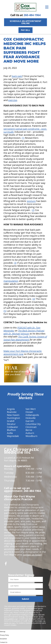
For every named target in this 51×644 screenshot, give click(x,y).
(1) (23, 138)
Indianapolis (32, 415)
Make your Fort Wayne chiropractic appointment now (23, 352)
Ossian (29, 412)
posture (31, 201)
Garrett (30, 421)
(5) (5, 311)
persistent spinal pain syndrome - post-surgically (25, 130)
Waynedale (13, 436)
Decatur (11, 424)
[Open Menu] (47, 7)
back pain (17, 76)
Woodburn (31, 436)
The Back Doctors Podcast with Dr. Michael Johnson (24, 332)
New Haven (13, 415)
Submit (25, 599)
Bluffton (11, 430)
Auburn (30, 433)
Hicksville (31, 418)
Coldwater (13, 427)
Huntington (13, 418)
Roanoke (12, 412)
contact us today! (32, 555)
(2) (33, 210)
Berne (29, 430)
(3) (15, 263)
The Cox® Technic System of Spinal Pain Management (25, 338)
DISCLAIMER (9, 619)
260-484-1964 (32, 15)
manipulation (11, 281)
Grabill (11, 421)
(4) (34, 299)
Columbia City (33, 424)
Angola (11, 409)
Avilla (10, 433)
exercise (13, 100)
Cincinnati (31, 427)
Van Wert (31, 409)
